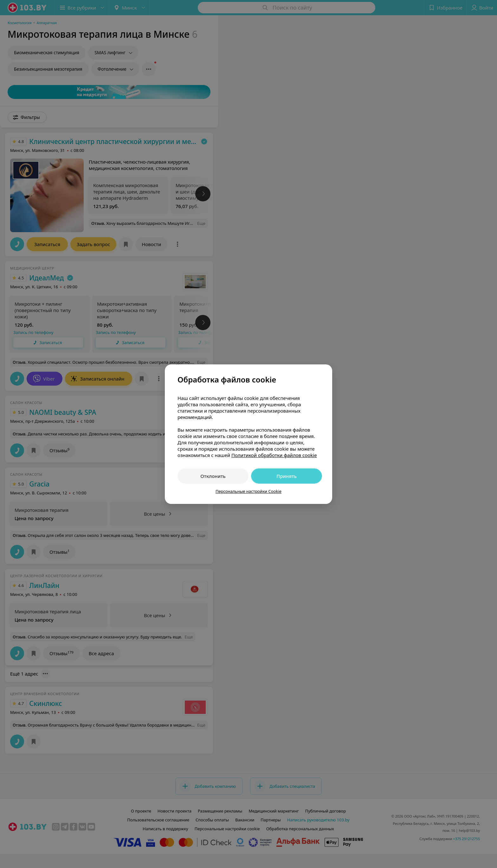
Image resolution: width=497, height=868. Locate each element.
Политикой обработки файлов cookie (274, 455)
